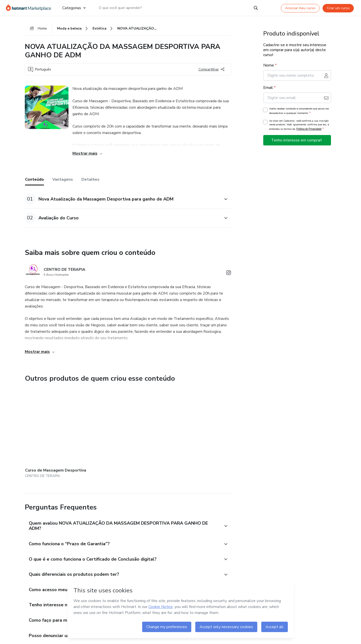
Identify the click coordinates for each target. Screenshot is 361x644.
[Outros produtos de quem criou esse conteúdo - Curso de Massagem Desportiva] (52, 428)
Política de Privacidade (309, 129)
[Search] (256, 8)
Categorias (74, 8)
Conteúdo (34, 180)
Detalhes (90, 180)
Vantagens (63, 180)
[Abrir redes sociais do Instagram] (229, 274)
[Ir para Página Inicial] (30, 8)
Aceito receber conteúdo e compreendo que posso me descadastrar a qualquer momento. (299, 111)
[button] (123, 199)
